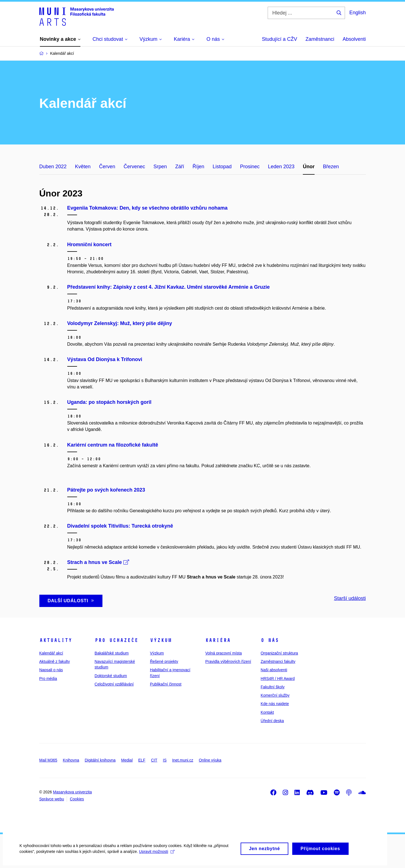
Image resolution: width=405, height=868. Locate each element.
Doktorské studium (111, 676)
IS (165, 760)
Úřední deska (272, 721)
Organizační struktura (279, 653)
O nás (270, 640)
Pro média (48, 679)
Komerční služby (275, 695)
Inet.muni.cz (183, 760)
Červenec (134, 167)
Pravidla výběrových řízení (228, 661)
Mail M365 (48, 760)
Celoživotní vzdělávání (114, 684)
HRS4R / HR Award (278, 679)
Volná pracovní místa (223, 653)
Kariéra (218, 640)
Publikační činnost (166, 684)
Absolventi (354, 39)
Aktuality (56, 640)
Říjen (198, 167)
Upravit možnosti (157, 856)
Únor (309, 167)
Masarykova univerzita (72, 792)
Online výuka (210, 760)
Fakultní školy (273, 687)
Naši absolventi (274, 670)
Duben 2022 (53, 167)
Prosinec (250, 167)
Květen (83, 167)
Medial (127, 760)
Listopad (222, 167)
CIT (154, 760)
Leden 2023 (281, 167)
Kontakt (267, 712)
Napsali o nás (51, 670)
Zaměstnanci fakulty (278, 661)
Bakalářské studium (112, 653)
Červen (107, 167)
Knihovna (71, 760)
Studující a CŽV (279, 39)
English (357, 13)
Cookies (77, 799)
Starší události (350, 598)
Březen (331, 167)
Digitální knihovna (100, 760)
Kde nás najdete (275, 704)
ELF (142, 760)
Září (180, 167)
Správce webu (52, 799)
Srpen (160, 167)
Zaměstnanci (320, 39)
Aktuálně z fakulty (55, 661)
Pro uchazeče (116, 640)
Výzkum (161, 640)
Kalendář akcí (51, 653)
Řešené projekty (164, 661)
